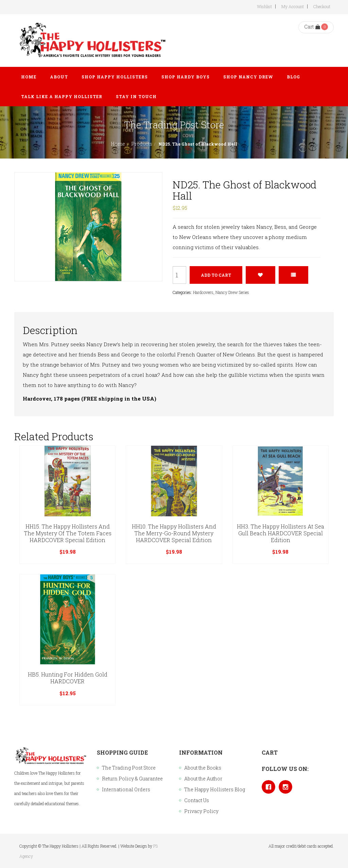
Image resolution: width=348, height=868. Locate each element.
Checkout (322, 6)
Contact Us (197, 800)
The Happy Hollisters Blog (215, 789)
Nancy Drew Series (232, 292)
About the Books (203, 768)
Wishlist (264, 6)
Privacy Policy (201, 811)
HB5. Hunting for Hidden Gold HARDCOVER (68, 678)
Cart (312, 27)
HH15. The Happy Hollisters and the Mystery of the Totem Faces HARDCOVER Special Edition (68, 533)
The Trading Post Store (129, 768)
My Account (293, 6)
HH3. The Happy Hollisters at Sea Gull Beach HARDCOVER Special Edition (281, 533)
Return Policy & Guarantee (132, 779)
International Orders (126, 789)
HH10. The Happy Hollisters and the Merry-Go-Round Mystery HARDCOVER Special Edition (174, 533)
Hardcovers (203, 292)
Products (142, 144)
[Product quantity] (179, 275)
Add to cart (216, 275)
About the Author (203, 779)
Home (118, 144)
